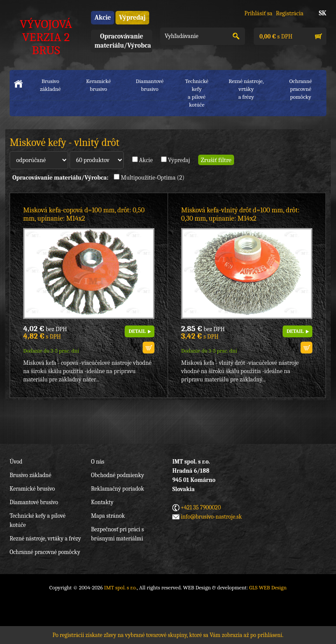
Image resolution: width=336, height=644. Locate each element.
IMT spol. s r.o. (121, 587)
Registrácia (290, 13)
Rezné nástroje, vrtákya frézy (246, 89)
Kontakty (102, 502)
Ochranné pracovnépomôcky (301, 89)
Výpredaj (132, 17)
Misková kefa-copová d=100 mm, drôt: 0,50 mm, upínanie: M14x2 (84, 214)
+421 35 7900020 (201, 507)
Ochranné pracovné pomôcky (45, 552)
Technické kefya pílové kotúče (197, 93)
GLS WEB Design (268, 587)
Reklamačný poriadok (117, 489)
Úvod (16, 462)
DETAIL (137, 331)
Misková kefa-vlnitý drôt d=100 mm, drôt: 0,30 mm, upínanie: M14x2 (240, 214)
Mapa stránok (108, 516)
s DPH (275, 36)
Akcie (103, 17)
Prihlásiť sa (258, 13)
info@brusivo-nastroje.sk (211, 517)
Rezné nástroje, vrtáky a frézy (45, 538)
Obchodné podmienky (117, 475)
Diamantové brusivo (150, 85)
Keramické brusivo (99, 85)
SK (323, 13)
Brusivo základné (50, 85)
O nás (98, 462)
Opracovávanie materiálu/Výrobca (123, 41)
